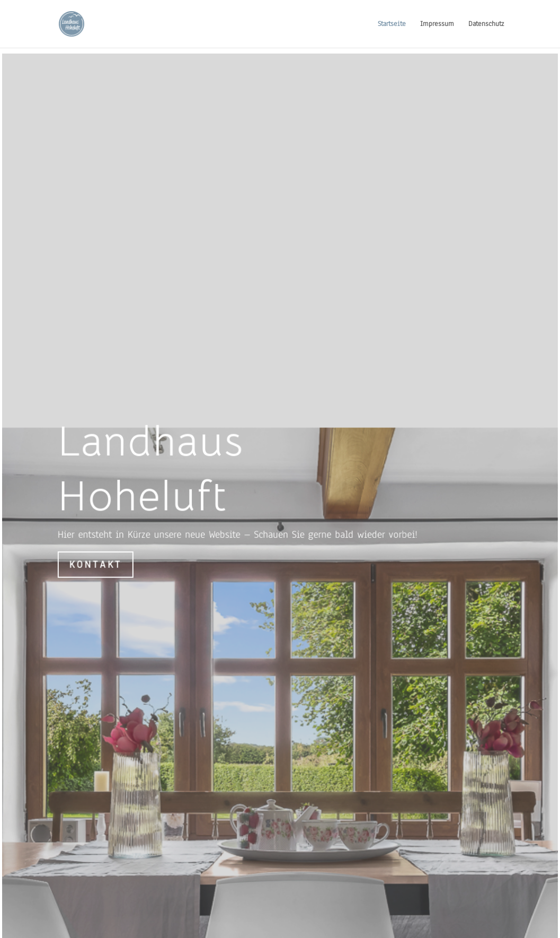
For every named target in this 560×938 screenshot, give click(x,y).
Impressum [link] (437, 24)
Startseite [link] (392, 24)
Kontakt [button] (96, 566)
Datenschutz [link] (486, 24)
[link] (82, 23)
